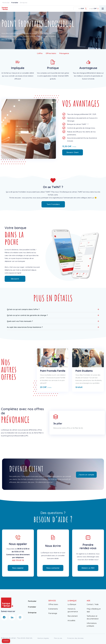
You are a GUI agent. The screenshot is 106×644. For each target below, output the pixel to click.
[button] (53, 309)
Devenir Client (73, 152)
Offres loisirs (51, 53)
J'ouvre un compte (86, 475)
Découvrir (15, 279)
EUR (82, 9)
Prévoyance (64, 53)
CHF (95, 9)
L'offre (40, 53)
